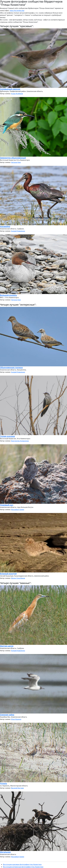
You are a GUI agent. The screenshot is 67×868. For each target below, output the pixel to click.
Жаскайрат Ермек (18, 510)
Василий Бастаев (17, 788)
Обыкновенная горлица (11, 367)
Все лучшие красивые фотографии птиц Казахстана (22, 864)
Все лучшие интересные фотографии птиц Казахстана (23, 867)
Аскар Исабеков (17, 94)
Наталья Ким (16, 162)
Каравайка (5, 226)
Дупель (4, 783)
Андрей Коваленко (18, 231)
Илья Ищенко (16, 719)
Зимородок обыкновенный (13, 158)
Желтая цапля (7, 646)
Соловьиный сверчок (10, 89)
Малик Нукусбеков (18, 578)
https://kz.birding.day (17, 11)
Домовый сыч (7, 505)
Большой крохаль (8, 295)
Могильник (5, 852)
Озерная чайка (7, 715)
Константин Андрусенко (20, 441)
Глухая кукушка (7, 436)
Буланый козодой (8, 574)
